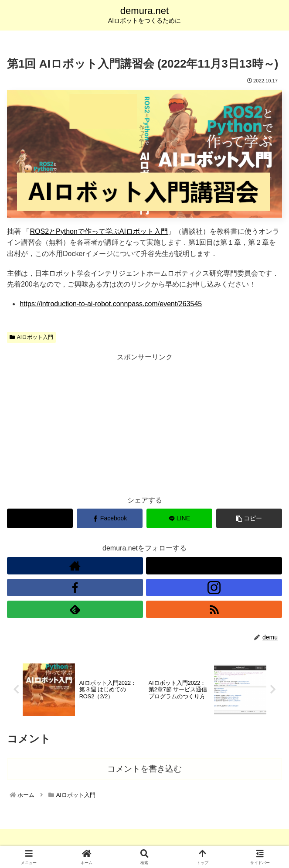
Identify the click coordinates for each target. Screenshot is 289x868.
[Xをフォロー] (214, 566)
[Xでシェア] (40, 518)
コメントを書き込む (144, 770)
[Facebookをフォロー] (75, 588)
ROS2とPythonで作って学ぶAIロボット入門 (99, 231)
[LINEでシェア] (179, 518)
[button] (249, 518)
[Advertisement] (144, 424)
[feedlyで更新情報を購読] (75, 609)
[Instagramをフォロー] (214, 588)
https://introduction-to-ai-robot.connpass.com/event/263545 (111, 304)
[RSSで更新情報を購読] (214, 609)
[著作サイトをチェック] (75, 566)
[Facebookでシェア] (110, 518)
